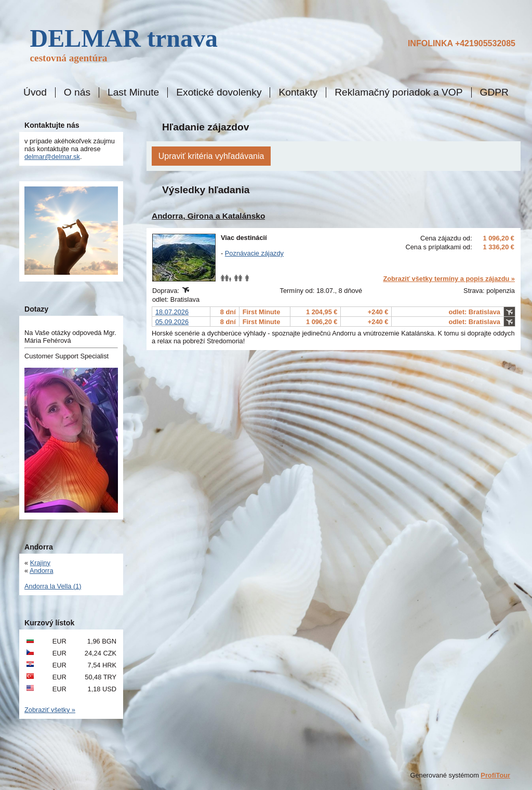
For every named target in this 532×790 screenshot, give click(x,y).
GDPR (494, 92)
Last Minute (133, 92)
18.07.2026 (172, 312)
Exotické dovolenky (219, 92)
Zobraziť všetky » (50, 710)
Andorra (42, 571)
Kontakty (298, 92)
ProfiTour (495, 775)
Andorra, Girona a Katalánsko (208, 216)
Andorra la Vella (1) (53, 586)
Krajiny (40, 563)
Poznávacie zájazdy (254, 253)
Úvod (35, 92)
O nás (77, 92)
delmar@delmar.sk (52, 157)
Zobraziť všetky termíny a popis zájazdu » (449, 279)
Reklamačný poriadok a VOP (398, 92)
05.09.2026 (172, 322)
